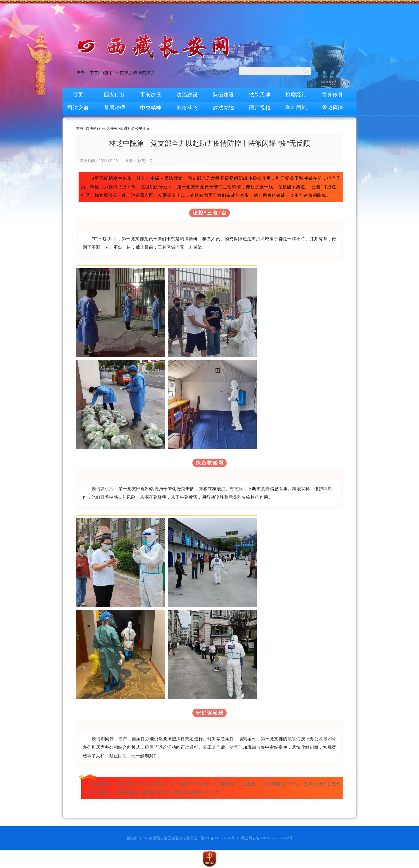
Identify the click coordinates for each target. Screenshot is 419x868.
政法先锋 (223, 108)
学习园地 (296, 108)
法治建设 (187, 95)
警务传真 (332, 95)
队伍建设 (223, 95)
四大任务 (114, 95)
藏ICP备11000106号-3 (219, 838)
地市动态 (187, 108)
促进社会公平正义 (135, 128)
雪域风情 (332, 108)
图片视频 (260, 108)
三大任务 (110, 128)
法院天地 (260, 95)
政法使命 (93, 128)
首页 (78, 95)
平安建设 (151, 95)
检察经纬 (296, 95)
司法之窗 (78, 108)
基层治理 (114, 108)
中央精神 (151, 108)
